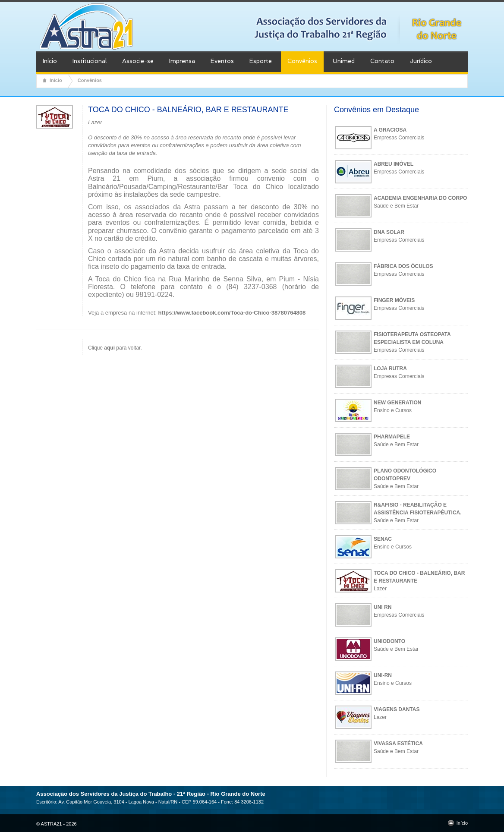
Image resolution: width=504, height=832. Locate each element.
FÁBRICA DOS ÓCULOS (403, 266)
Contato (382, 61)
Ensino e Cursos (393, 410)
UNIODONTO (389, 641)
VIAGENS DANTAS (397, 709)
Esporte (261, 61)
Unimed (344, 61)
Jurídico (421, 61)
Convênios (302, 61)
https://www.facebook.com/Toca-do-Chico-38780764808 (232, 313)
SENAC (383, 539)
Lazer (380, 589)
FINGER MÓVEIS (394, 300)
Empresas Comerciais (399, 138)
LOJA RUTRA (390, 369)
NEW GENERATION (397, 403)
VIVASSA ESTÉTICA (398, 744)
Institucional (90, 61)
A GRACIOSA (390, 130)
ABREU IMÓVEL (394, 164)
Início (50, 61)
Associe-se (138, 61)
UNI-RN (383, 675)
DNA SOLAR (389, 232)
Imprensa (182, 61)
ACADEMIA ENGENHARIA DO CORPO (420, 198)
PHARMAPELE (392, 437)
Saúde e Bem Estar (396, 206)
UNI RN (383, 607)
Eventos (222, 61)
